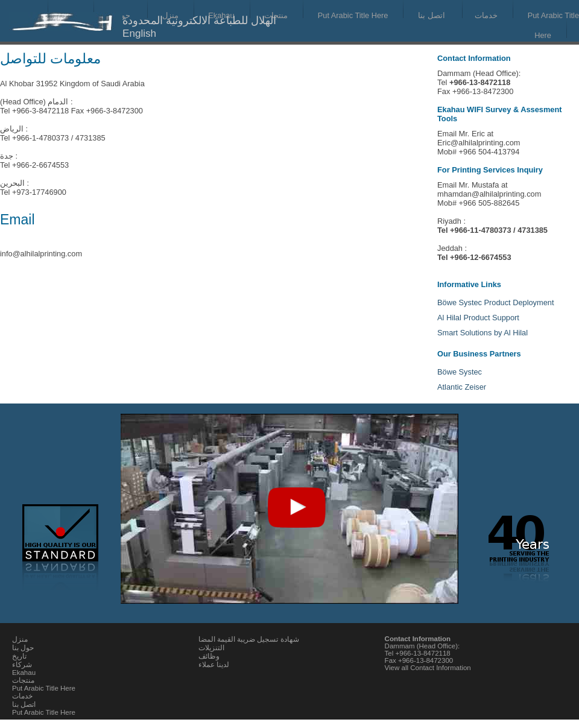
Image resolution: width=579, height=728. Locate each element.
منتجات (276, 15)
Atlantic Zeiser (462, 387)
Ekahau (24, 673)
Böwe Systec (460, 372)
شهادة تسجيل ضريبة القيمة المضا (249, 639)
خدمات (486, 15)
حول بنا (23, 648)
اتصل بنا (432, 15)
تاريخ (19, 656)
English (139, 33)
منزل (20, 639)
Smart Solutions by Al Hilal (482, 333)
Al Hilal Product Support (478, 318)
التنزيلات (211, 648)
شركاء (22, 665)
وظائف (209, 656)
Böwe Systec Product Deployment (495, 302)
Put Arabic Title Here (353, 15)
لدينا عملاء (214, 665)
